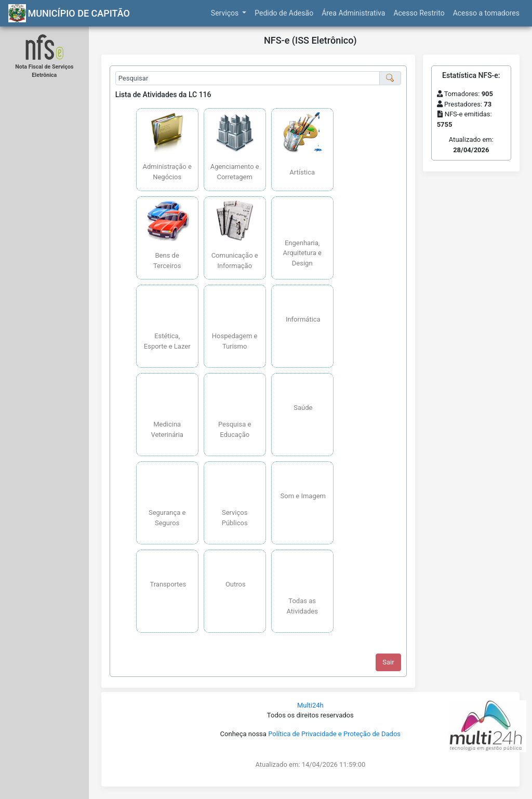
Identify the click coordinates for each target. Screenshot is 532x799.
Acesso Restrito (419, 13)
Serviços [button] (226, 13)
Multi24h (310, 705)
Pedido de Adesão (284, 13)
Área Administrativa (353, 13)
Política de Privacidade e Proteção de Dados (334, 734)
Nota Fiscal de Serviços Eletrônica (44, 71)
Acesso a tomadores (486, 13)
